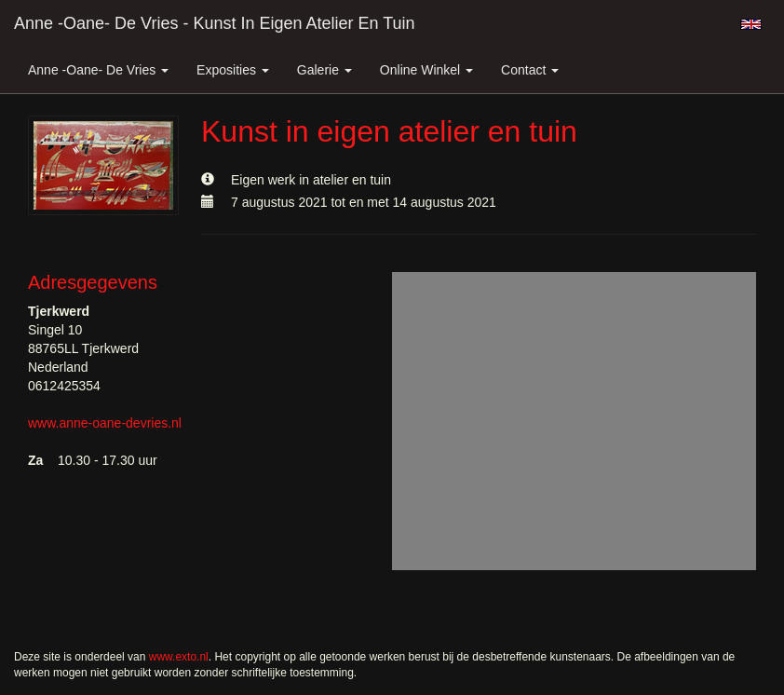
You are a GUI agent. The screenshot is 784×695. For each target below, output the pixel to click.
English (751, 24)
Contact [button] (530, 70)
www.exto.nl (179, 657)
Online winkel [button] (426, 70)
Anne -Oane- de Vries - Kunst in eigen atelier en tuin (215, 23)
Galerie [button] (324, 70)
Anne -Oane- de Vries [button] (98, 70)
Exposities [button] (233, 70)
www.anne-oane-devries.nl (105, 423)
